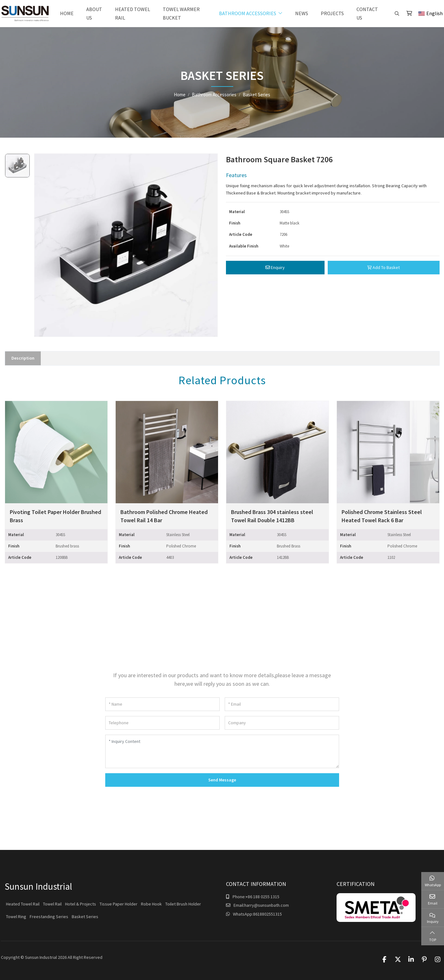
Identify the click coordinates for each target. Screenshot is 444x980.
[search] (396, 14)
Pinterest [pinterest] (424, 959)
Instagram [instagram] (438, 959)
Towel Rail (52, 904)
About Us (94, 13)
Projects (332, 13)
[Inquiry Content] (222, 751)
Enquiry (275, 267)
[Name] (162, 704)
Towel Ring (16, 917)
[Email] (282, 704)
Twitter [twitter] (398, 959)
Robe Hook (151, 904)
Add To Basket (383, 267)
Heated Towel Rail (133, 13)
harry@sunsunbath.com (267, 905)
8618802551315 (268, 914)
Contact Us (367, 13)
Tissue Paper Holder (119, 904)
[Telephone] (162, 723)
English (431, 13)
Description (23, 358)
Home (67, 13)
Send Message (222, 780)
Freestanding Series (49, 917)
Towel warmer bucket (181, 13)
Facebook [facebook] (385, 959)
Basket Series (85, 917)
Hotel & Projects (81, 904)
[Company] (282, 723)
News (302, 13)
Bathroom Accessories (248, 13)
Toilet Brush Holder (183, 904)
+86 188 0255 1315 (262, 897)
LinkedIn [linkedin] (411, 959)
